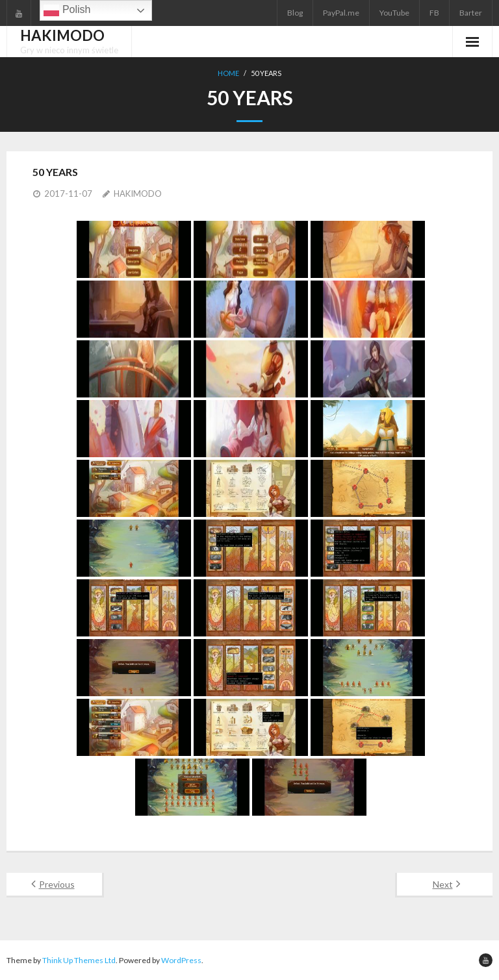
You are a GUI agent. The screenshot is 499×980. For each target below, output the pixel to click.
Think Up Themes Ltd (79, 960)
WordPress (181, 960)
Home (228, 73)
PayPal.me (341, 13)
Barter (471, 13)
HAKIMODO (138, 194)
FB (434, 13)
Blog (295, 13)
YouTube (394, 13)
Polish (67, 10)
